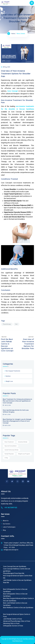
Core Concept (13, 91)
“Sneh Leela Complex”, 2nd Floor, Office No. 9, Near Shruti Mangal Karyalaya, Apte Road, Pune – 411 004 (19, 545)
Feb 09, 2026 (7, 425)
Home (13, 34)
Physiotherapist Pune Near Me (14, 573)
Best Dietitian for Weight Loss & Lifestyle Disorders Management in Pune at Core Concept (17, 421)
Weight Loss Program (24, 454)
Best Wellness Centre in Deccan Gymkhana (18, 608)
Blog (4, 530)
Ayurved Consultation (11, 446)
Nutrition (8, 376)
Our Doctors (7, 524)
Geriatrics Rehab (23, 442)
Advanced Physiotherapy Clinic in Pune (17, 621)
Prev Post (8, 344)
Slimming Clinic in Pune (11, 623)
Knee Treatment (9, 442)
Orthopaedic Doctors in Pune (13, 626)
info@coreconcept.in (11, 550)
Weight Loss (9, 381)
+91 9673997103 (9, 507)
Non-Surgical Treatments (13, 371)
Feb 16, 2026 (7, 414)
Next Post (27, 343)
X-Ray (6, 458)
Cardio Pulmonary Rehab (12, 450)
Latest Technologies (9, 527)
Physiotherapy (7, 324)
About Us (6, 521)
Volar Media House (17, 641)
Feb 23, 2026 (7, 405)
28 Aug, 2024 (6, 67)
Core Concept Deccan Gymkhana (15, 566)
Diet (16, 324)
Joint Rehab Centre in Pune (13, 619)
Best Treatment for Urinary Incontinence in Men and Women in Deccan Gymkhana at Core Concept (17, 401)
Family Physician (9, 454)
